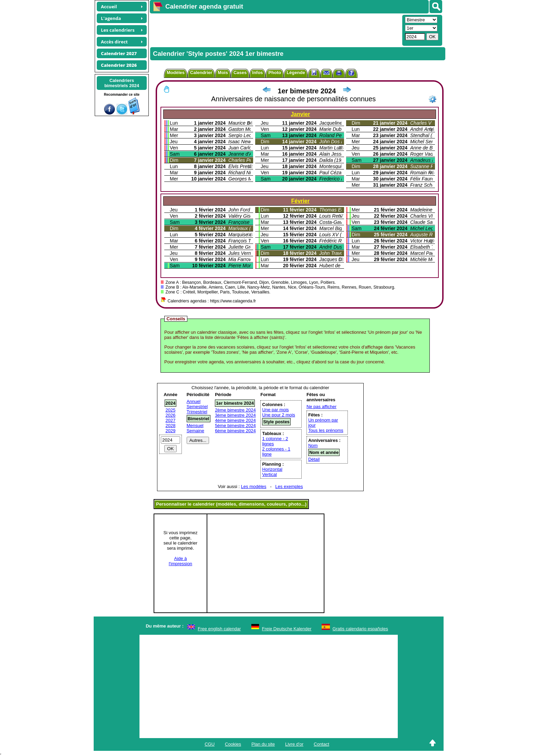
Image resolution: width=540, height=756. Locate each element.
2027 (171, 420)
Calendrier (201, 73)
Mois (223, 73)
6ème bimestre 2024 (235, 431)
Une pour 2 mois (278, 415)
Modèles (176, 73)
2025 (171, 410)
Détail (314, 459)
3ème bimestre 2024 (235, 415)
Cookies (233, 744)
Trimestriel (197, 412)
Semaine (195, 431)
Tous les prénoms (326, 430)
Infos (257, 73)
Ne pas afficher (321, 407)
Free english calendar (219, 629)
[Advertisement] (275, 30)
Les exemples (289, 486)
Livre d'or (294, 744)
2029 (171, 431)
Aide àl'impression (180, 561)
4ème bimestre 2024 (235, 420)
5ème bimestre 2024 (235, 426)
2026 (171, 415)
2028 (171, 426)
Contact (321, 744)
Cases (240, 73)
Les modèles (254, 486)
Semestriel (197, 407)
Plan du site (263, 744)
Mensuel (195, 426)
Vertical (269, 474)
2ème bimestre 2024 (235, 410)
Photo (275, 73)
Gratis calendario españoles (360, 629)
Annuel (194, 401)
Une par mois (275, 410)
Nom (313, 446)
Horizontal (272, 469)
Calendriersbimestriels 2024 (122, 83)
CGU (210, 744)
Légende (296, 73)
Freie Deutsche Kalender (287, 629)
